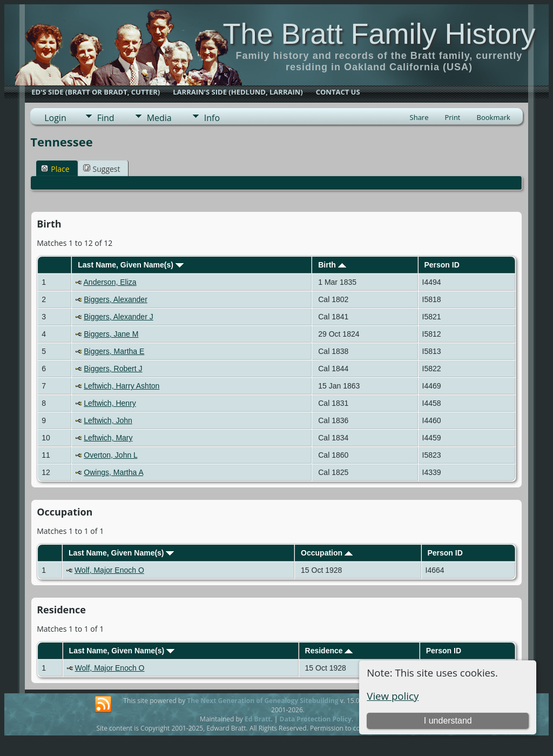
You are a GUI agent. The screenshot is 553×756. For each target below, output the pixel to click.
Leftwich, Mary (108, 438)
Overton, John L (110, 455)
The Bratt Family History (379, 34)
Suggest (102, 169)
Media (159, 118)
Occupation (327, 553)
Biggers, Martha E (114, 351)
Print (452, 117)
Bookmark (494, 117)
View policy (393, 696)
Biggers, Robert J (113, 369)
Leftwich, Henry (110, 403)
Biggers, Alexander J (118, 317)
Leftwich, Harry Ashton (122, 386)
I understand (448, 721)
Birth (332, 265)
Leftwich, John (108, 420)
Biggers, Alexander (116, 299)
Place (55, 169)
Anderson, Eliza (110, 282)
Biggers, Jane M (111, 334)
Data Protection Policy (316, 719)
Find (106, 118)
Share (419, 117)
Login (55, 118)
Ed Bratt (258, 719)
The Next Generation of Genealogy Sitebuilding (262, 701)
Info (212, 118)
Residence (329, 651)
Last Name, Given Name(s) (131, 265)
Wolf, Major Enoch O (109, 570)
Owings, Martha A (113, 472)
